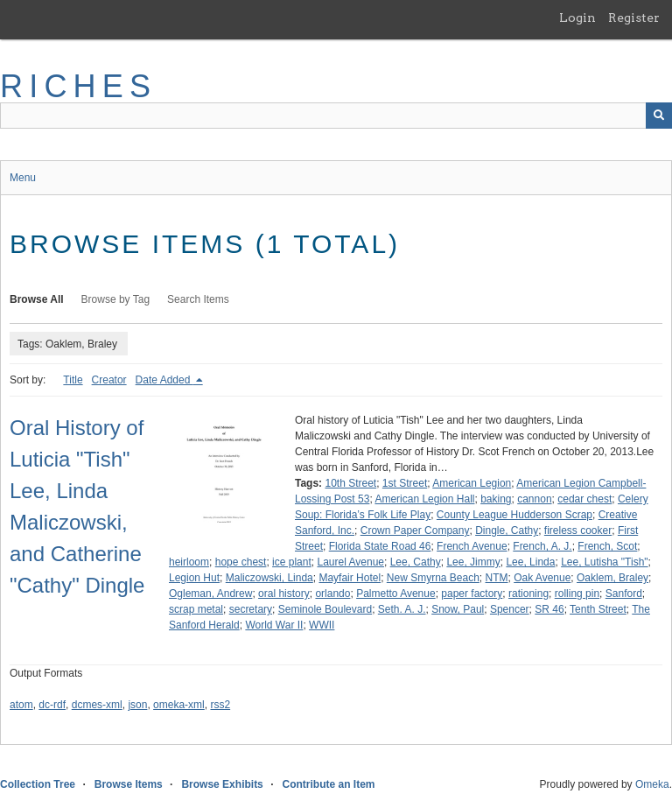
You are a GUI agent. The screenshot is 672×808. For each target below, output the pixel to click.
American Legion (472, 483)
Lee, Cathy (416, 562)
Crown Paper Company (415, 530)
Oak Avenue (542, 578)
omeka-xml (179, 705)
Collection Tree (38, 784)
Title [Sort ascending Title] (73, 380)
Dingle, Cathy (507, 530)
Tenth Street (598, 609)
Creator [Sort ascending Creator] (109, 380)
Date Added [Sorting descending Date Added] (164, 380)
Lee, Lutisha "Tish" (604, 562)
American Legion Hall (424, 499)
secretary (251, 609)
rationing (528, 594)
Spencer (510, 609)
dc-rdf (52, 705)
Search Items (198, 299)
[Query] (336, 116)
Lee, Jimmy (473, 562)
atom (21, 705)
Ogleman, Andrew (210, 594)
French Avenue (472, 546)
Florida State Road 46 (380, 546)
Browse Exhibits (222, 784)
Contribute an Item (328, 784)
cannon (534, 499)
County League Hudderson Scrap (514, 515)
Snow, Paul (458, 609)
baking (496, 499)
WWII (322, 625)
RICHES (78, 86)
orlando (332, 594)
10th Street (350, 483)
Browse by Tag (116, 299)
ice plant (292, 562)
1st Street (405, 483)
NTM (497, 578)
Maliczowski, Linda (269, 578)
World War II (274, 625)
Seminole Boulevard (325, 609)
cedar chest (584, 499)
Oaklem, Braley (612, 578)
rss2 (220, 705)
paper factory (472, 594)
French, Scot (607, 546)
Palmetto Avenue (396, 594)
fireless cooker (578, 530)
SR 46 (549, 609)
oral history (284, 594)
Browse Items (129, 784)
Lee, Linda (530, 562)
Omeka (652, 784)
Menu (23, 178)
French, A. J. (542, 546)
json (137, 705)
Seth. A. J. (402, 609)
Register (634, 18)
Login (577, 18)
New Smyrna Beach (433, 578)
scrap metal (196, 609)
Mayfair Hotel (350, 578)
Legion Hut (194, 578)
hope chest (241, 562)
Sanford (624, 594)
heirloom (189, 562)
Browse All (37, 299)
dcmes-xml (97, 705)
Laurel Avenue (350, 562)
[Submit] (659, 116)
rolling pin (577, 594)
